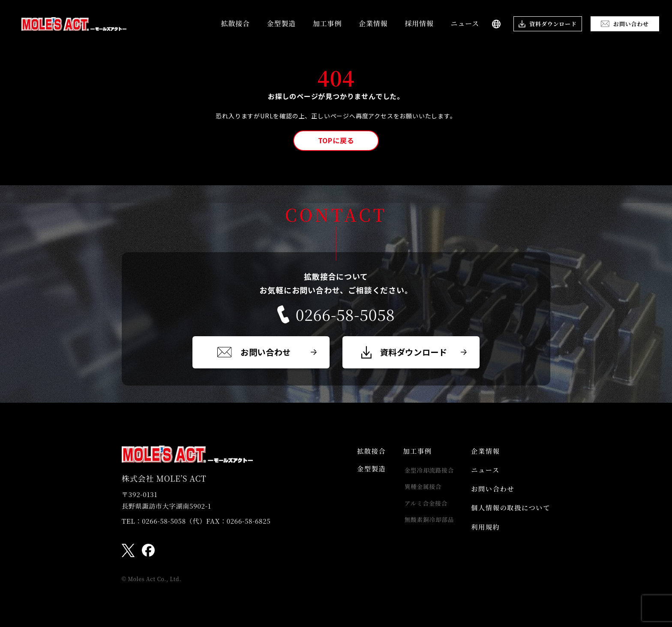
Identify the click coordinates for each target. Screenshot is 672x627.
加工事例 (327, 23)
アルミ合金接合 (421, 508)
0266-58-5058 (336, 314)
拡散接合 (235, 23)
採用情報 (419, 23)
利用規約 (483, 535)
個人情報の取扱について (509, 514)
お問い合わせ (490, 494)
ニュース (465, 23)
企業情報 (373, 23)
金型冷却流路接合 (425, 473)
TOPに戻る (336, 140)
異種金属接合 (418, 490)
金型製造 (281, 23)
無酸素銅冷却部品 (425, 525)
